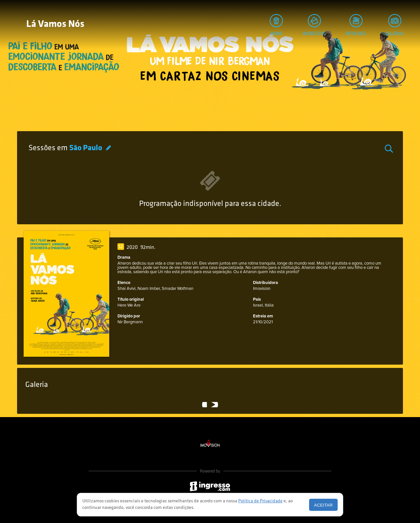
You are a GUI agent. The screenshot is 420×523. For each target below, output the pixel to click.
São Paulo (86, 148)
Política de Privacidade (260, 501)
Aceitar (323, 505)
